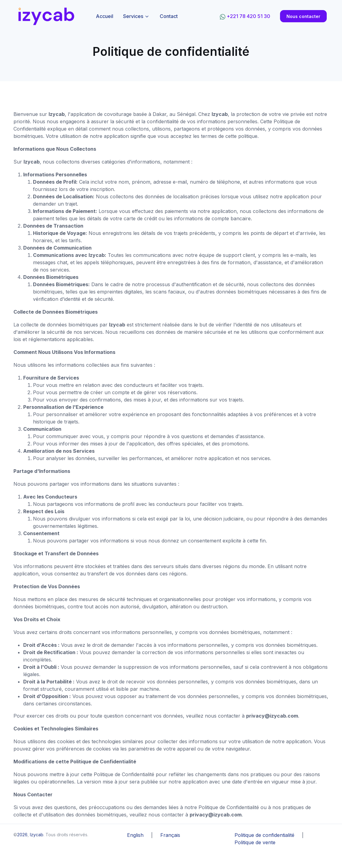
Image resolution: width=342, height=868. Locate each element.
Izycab (37, 835)
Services (133, 16)
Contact (169, 16)
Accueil (105, 16)
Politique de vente (255, 842)
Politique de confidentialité (264, 835)
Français (170, 835)
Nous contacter (303, 16)
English (135, 835)
